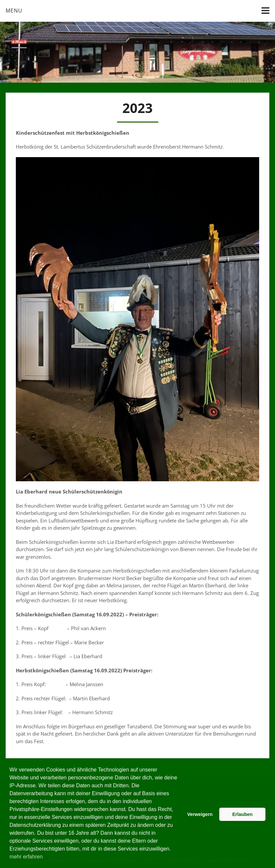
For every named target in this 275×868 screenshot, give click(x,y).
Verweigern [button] (200, 814)
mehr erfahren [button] (26, 857)
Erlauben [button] (242, 814)
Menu (14, 11)
